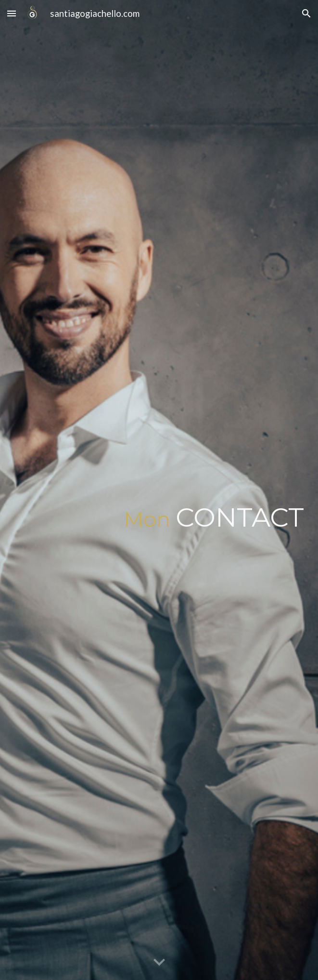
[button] (12, 13)
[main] (159, 490)
